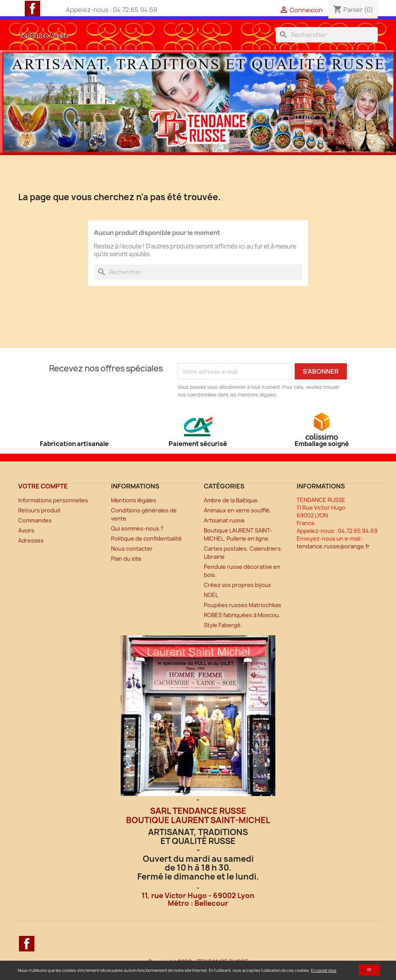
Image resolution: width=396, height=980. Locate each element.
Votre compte (43, 486)
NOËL (211, 595)
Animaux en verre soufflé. (237, 510)
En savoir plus (324, 970)
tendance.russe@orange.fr (333, 546)
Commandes (35, 520)
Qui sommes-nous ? (137, 528)
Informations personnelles (53, 500)
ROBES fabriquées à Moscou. (242, 615)
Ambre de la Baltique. (231, 500)
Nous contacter (132, 549)
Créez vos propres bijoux (237, 585)
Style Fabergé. (223, 625)
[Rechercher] (327, 35)
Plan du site (126, 559)
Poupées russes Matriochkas (242, 605)
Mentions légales (134, 500)
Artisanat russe (224, 520)
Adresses (31, 540)
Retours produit (39, 510)
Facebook (32, 9)
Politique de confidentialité (146, 538)
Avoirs (26, 530)
